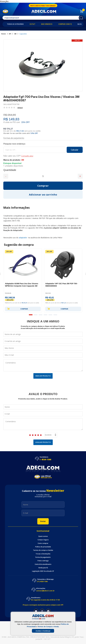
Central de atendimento (43, 564)
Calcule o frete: (43, 144)
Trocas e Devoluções (43, 554)
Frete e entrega (43, 561)
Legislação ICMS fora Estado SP (43, 571)
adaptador (23, 238)
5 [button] (50, 315)
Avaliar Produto (43, 442)
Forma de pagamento (43, 557)
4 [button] (45, 315)
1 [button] (31, 315)
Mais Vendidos (47, 24)
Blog (80, 24)
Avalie (20, 108)
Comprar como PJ (65, 24)
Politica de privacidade (43, 547)
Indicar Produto (43, 376)
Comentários (43, 365)
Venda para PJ (43, 568)
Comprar (17, 309)
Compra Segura (43, 540)
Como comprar (43, 543)
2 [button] (36, 315)
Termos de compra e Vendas (43, 550)
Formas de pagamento (14, 138)
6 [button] (55, 315)
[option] (23, 280)
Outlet (32, 24)
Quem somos (43, 536)
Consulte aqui (27, 156)
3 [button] (41, 315)
